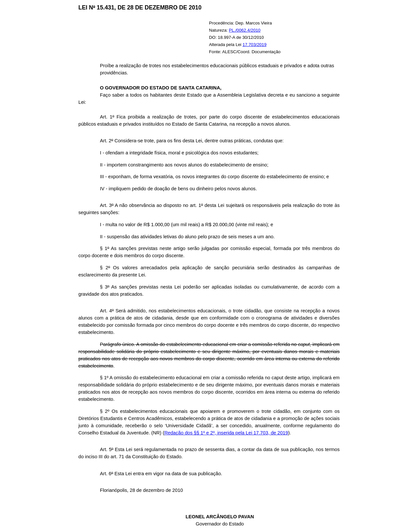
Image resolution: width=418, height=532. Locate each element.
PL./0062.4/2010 (245, 30)
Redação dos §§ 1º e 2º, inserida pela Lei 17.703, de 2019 (226, 433)
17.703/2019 (255, 45)
